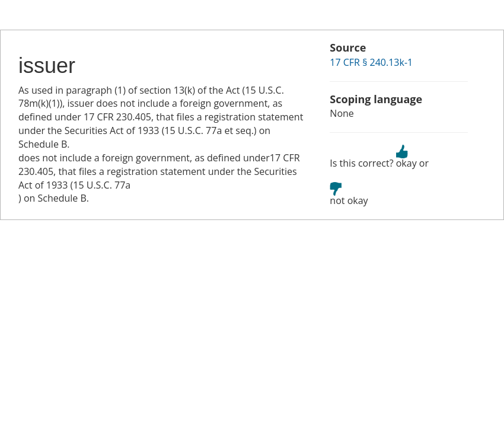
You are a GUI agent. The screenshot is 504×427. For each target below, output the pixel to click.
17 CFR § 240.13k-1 (371, 62)
